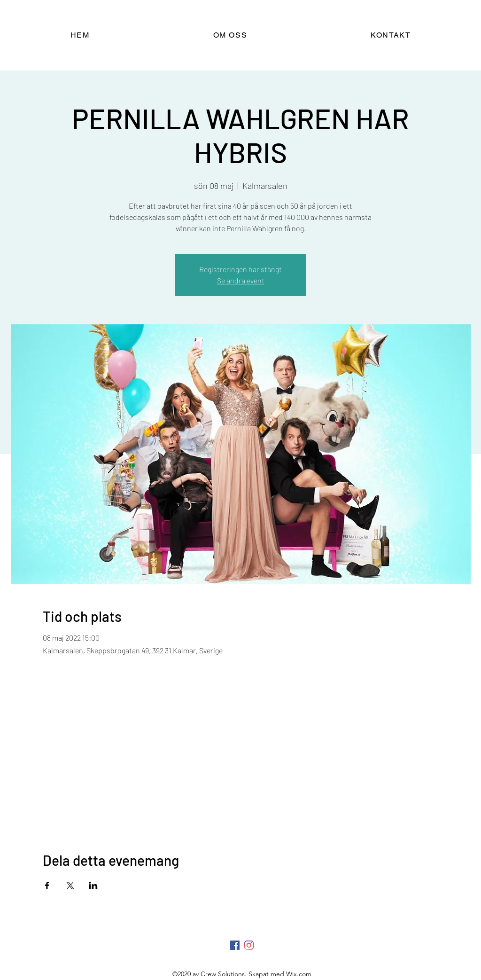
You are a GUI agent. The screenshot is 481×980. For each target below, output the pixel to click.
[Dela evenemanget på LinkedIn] (93, 886)
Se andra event (241, 280)
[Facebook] (235, 945)
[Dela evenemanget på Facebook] (47, 886)
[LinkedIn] (249, 945)
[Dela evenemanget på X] (70, 886)
